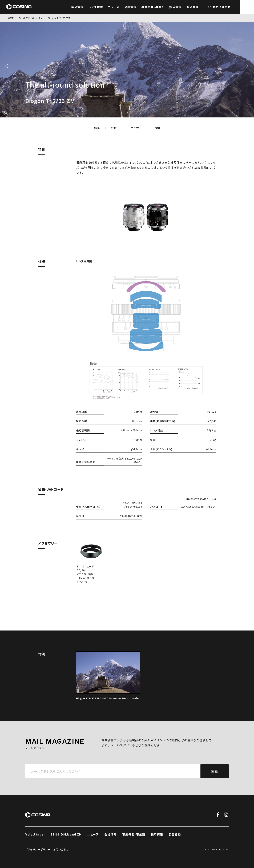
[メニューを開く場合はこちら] (247, 7)
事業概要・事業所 (134, 834)
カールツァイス (26, 18)
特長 (97, 128)
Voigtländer (35, 834)
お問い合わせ (61, 849)
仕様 (114, 128)
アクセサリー (136, 128)
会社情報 (110, 834)
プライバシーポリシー (38, 849)
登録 (214, 771)
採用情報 (157, 834)
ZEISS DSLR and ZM (66, 834)
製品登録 (175, 834)
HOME (10, 18)
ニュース (93, 834)
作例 (157, 128)
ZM (41, 18)
